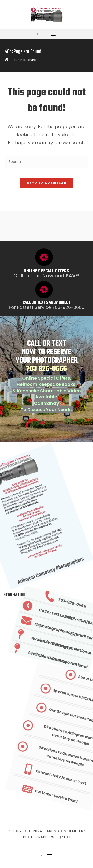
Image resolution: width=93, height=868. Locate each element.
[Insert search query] (47, 162)
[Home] (7, 60)
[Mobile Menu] (53, 34)
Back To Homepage (46, 183)
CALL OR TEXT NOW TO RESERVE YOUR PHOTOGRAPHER (46, 356)
